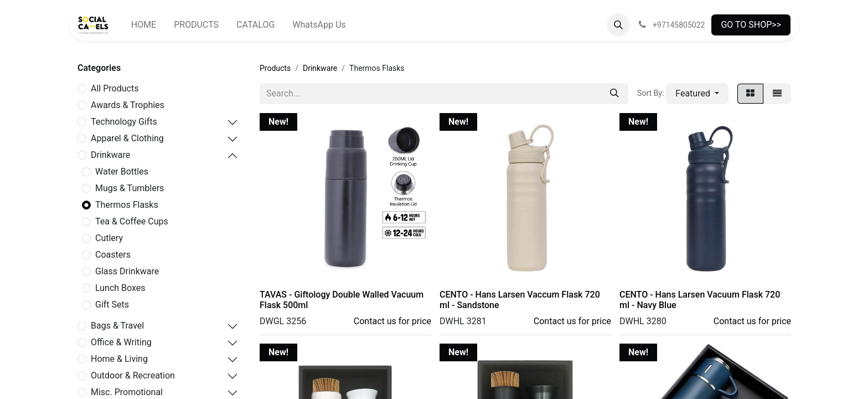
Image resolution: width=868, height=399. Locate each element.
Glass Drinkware (127, 271)
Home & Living (119, 359)
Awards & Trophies (128, 105)
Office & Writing (121, 342)
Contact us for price (392, 321)
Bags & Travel (117, 326)
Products (275, 68)
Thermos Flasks (127, 205)
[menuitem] (144, 25)
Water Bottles (122, 172)
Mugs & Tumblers (130, 188)
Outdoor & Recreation (133, 375)
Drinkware (110, 155)
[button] (618, 25)
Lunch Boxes (120, 288)
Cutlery (109, 238)
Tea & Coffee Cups (132, 221)
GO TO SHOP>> (751, 25)
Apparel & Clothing (127, 138)
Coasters (113, 255)
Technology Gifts (124, 122)
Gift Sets (112, 305)
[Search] (614, 94)
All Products (115, 88)
